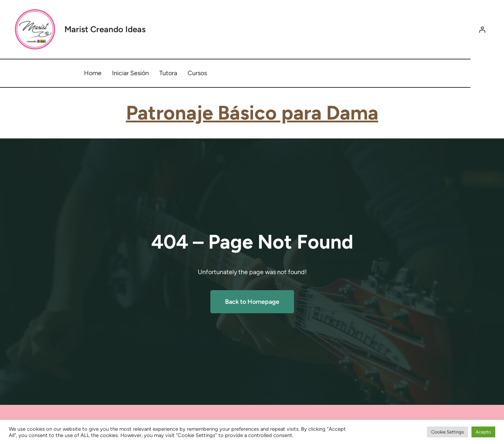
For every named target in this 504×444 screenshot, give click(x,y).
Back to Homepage (252, 302)
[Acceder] (482, 30)
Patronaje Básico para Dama (252, 113)
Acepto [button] (483, 432)
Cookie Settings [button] (447, 432)
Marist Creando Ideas (105, 29)
